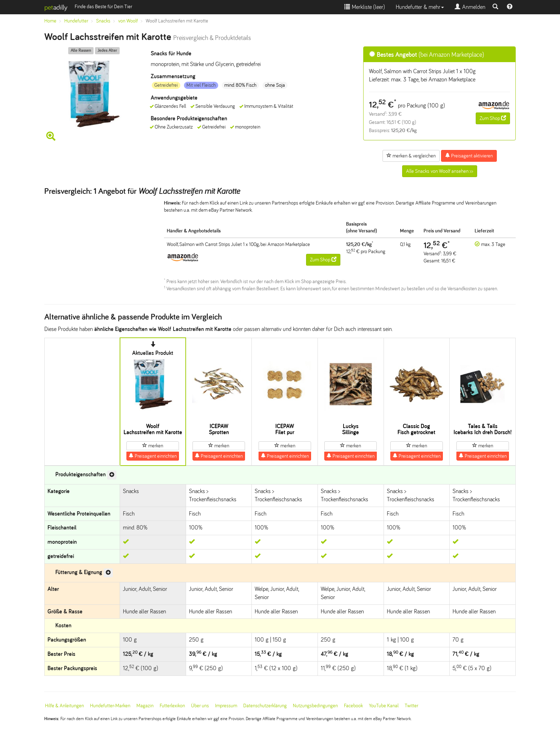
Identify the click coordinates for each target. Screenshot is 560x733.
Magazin (145, 706)
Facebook (353, 706)
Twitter (411, 706)
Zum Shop (493, 118)
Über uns (200, 706)
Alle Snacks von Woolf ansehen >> (440, 171)
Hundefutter (76, 21)
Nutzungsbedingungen (315, 706)
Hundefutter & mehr (420, 7)
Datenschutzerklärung (265, 706)
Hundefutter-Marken (110, 706)
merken (153, 446)
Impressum (226, 706)
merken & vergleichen (411, 156)
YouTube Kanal (384, 706)
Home (50, 21)
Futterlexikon (172, 706)
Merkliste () (365, 7)
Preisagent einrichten (153, 456)
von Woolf (128, 21)
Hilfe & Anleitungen (64, 706)
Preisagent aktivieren (469, 156)
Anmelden (470, 7)
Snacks (103, 21)
